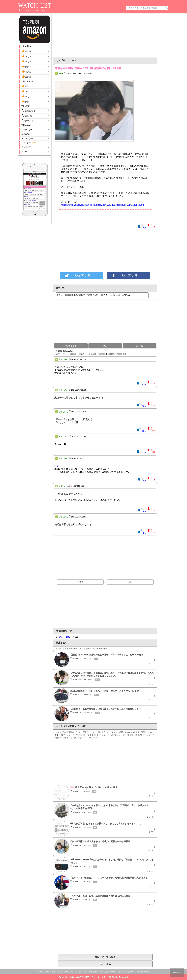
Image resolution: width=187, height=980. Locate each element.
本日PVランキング (109, 732)
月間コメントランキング (144, 735)
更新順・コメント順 (91, 732)
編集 (125, 354)
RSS (90, 972)
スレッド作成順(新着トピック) (68, 732)
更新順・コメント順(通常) (66, 354)
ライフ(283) (26, 147)
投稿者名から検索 (100, 649)
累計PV (26, 66)
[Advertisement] (82, 35)
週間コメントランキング (121, 735)
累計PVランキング (101, 735)
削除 (119, 354)
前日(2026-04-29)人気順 (129, 732)
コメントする (71, 346)
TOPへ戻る (105, 964)
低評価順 (111, 354)
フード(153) (29, 143)
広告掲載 (121, 972)
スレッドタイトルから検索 (67, 649)
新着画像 (27, 116)
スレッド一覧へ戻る (105, 957)
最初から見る (85, 354)
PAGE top (177, 972)
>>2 (56, 466)
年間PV (26, 61)
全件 (94, 354)
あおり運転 (64, 637)
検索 (105, 346)
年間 (25, 96)
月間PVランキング (66, 735)
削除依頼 (131, 972)
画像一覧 (139, 346)
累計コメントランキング (88, 738)
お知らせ (98, 972)
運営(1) (25, 152)
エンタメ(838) (27, 138)
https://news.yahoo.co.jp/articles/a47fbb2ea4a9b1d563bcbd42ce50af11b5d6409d (102, 205)
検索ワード (28, 121)
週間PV (29, 51)
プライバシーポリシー (64, 972)
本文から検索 (85, 649)
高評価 (26, 72)
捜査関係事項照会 (143, 972)
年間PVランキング (84, 735)
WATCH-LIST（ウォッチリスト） (92, 977)
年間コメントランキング (66, 738)
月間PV (26, 56)
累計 (25, 101)
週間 (28, 86)
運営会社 (50, 972)
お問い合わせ (110, 972)
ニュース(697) (27, 130)
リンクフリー (81, 972)
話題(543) (26, 134)
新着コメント (31, 111)
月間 (25, 91)
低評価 (26, 77)
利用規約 (40, 972)
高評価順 (102, 354)
